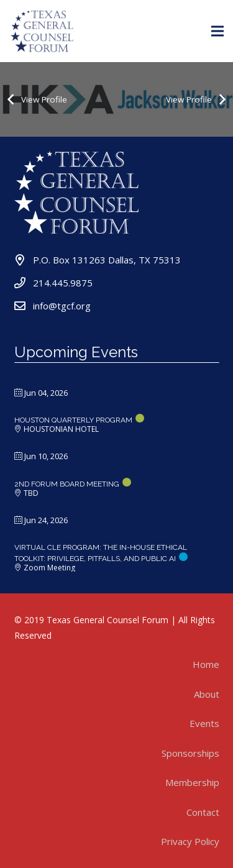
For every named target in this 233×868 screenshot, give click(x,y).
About (207, 694)
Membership (192, 782)
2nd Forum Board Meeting (67, 484)
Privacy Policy (190, 841)
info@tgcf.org (62, 306)
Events (204, 723)
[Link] (43, 31)
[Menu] (217, 31)
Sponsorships (190, 753)
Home (206, 664)
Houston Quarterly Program (73, 420)
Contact (203, 812)
